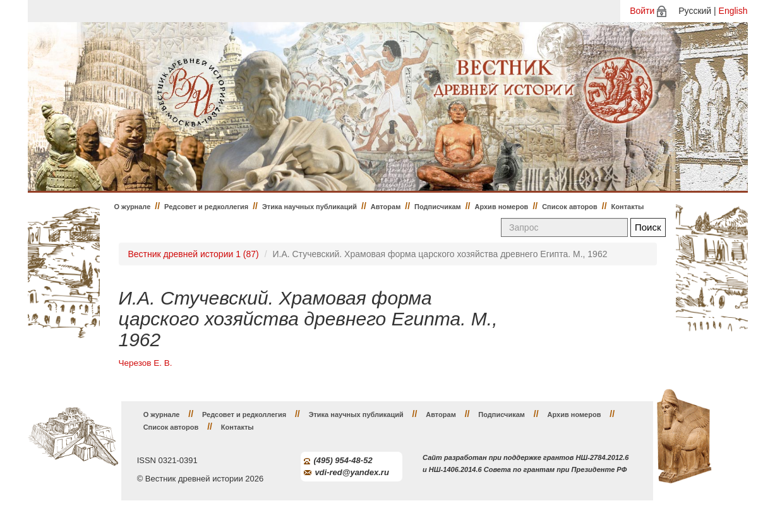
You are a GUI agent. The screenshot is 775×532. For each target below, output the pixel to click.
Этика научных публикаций (309, 207)
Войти (642, 11)
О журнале (133, 207)
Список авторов (570, 207)
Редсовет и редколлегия (206, 207)
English (733, 11)
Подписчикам (438, 207)
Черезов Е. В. (146, 363)
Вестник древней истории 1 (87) (194, 254)
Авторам (386, 207)
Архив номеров (501, 207)
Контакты (628, 207)
